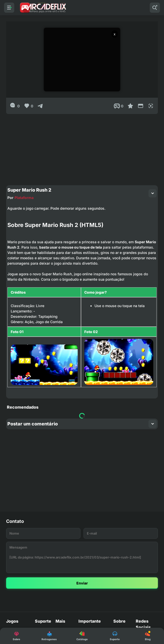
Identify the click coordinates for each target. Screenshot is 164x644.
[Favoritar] (130, 106)
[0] (15, 106)
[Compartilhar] (40, 106)
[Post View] (119, 106)
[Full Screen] (151, 106)
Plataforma (23, 196)
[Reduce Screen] (141, 106)
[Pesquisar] (155, 8)
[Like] (28, 106)
